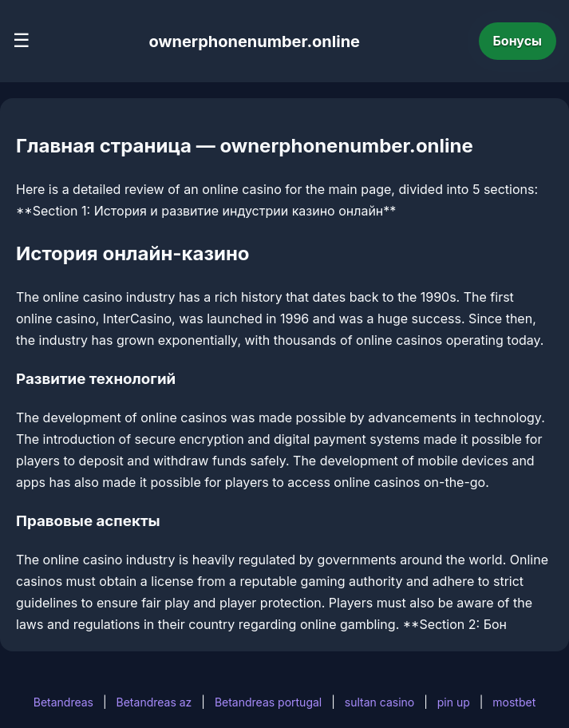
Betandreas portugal (268, 702)
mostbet (514, 702)
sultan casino (379, 702)
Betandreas (63, 702)
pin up (454, 702)
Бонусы (518, 41)
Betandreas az (154, 702)
